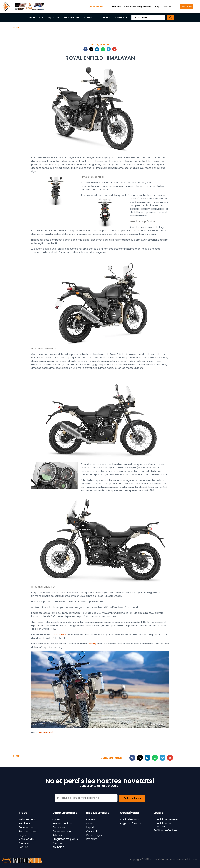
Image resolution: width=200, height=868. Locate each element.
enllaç (93, 644)
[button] (86, 49)
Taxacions (115, 7)
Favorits (167, 7)
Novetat (104, 44)
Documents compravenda (138, 7)
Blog (157, 7)
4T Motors (60, 635)
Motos (95, 44)
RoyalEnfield (46, 732)
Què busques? (97, 7)
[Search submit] (170, 17)
